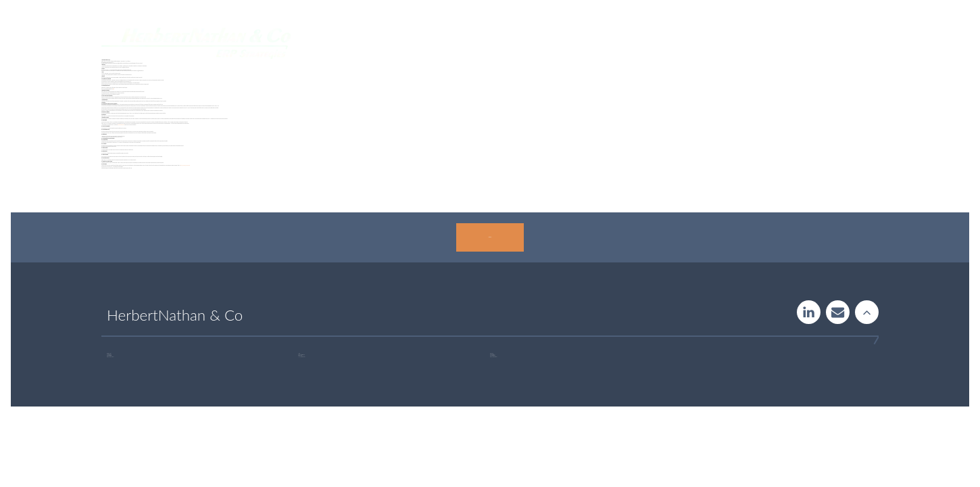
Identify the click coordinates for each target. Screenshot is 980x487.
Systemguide (509, 43)
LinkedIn (809, 312)
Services (443, 43)
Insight (572, 43)
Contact (763, 43)
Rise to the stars (867, 312)
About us (705, 43)
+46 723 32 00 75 (494, 357)
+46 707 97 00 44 (112, 357)
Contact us (490, 237)
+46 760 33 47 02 (302, 357)
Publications (636, 43)
